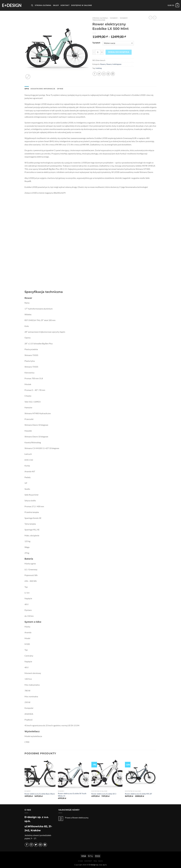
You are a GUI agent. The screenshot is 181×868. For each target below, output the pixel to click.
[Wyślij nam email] (40, 845)
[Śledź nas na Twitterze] (36, 845)
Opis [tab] (27, 89)
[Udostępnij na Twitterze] (99, 74)
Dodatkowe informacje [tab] (43, 89)
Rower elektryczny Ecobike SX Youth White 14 (72, 795)
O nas (81, 861)
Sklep (56, 5)
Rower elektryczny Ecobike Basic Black (40, 794)
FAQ (95, 861)
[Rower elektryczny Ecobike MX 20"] (140, 774)
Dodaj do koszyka (119, 52)
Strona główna (100, 18)
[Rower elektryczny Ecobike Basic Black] (40, 774)
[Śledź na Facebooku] (27, 845)
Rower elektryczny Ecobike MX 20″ (139, 794)
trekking (99, 68)
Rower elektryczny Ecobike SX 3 (104, 794)
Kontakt (65, 5)
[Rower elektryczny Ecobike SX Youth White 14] (73, 774)
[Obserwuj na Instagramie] (31, 845)
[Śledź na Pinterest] (45, 845)
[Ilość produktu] (98, 52)
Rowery (114, 18)
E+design (12, 5)
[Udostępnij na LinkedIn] (113, 74)
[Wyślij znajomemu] (104, 74)
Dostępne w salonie (82, 5)
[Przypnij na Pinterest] (108, 74)
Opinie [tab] (60, 89)
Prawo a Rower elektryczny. (77, 818)
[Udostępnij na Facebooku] (95, 74)
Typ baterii (96, 43)
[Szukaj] (32, 5)
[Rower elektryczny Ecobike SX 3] (107, 774)
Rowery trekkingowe (114, 64)
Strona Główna (43, 5)
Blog (101, 861)
